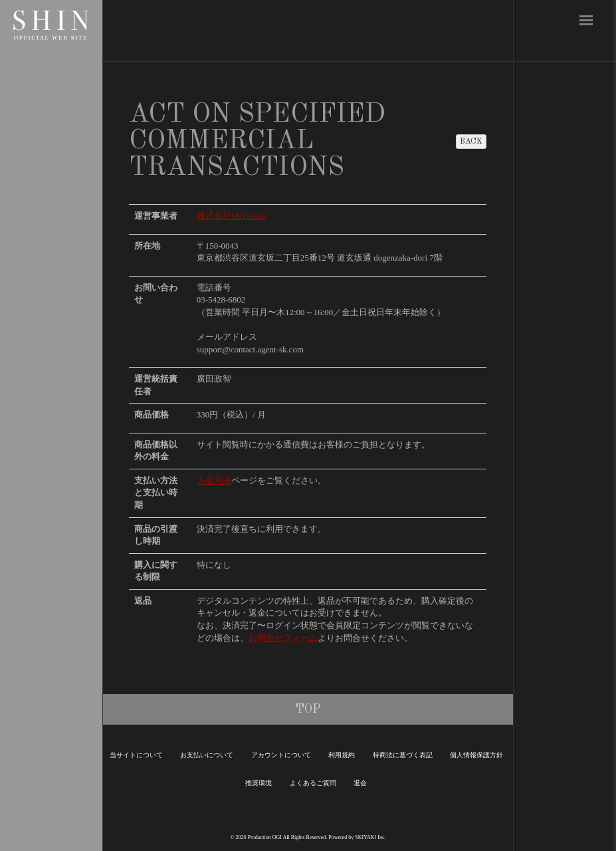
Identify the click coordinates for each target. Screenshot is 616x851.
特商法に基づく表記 (403, 755)
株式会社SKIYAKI (231, 216)
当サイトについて (136, 755)
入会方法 (214, 480)
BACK (471, 142)
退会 (360, 783)
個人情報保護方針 (476, 755)
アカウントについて (281, 755)
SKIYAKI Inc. (370, 837)
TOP (308, 709)
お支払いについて (207, 755)
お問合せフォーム (283, 638)
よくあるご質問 (313, 783)
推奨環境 (258, 783)
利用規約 (342, 755)
